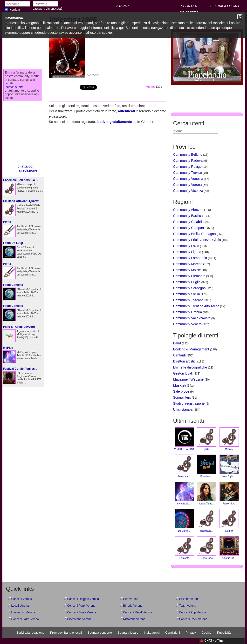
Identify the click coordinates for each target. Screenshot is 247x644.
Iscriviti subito (14, 87)
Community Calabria (189, 222)
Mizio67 (229, 439)
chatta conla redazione (27, 168)
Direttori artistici (185, 361)
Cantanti (179, 355)
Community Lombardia (190, 258)
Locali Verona (20, 606)
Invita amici (152, 633)
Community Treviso (188, 173)
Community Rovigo (187, 167)
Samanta (184, 548)
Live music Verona (23, 612)
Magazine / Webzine (189, 379)
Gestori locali (183, 373)
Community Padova (188, 161)
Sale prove (181, 391)
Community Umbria (188, 312)
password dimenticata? (48, 9)
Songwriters (182, 397)
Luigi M (229, 521)
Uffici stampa (183, 409)
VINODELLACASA (184, 439)
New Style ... (229, 466)
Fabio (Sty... (229, 493)
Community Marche (188, 264)
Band (177, 343)
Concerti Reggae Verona (83, 599)
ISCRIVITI (121, 6)
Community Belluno (188, 154)
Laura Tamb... (207, 493)
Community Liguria (187, 252)
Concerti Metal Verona (138, 612)
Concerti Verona (22, 599)
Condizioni (173, 633)
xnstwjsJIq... (207, 521)
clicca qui (117, 28)
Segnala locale (128, 633)
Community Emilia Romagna (195, 234)
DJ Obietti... (184, 521)
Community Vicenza (188, 191)
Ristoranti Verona (134, 619)
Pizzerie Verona (189, 599)
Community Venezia (188, 179)
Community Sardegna (189, 288)
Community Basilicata (189, 216)
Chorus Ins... (229, 548)
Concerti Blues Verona (82, 612)
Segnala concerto (100, 633)
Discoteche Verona (79, 619)
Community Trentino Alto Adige (196, 306)
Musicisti (180, 385)
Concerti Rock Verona (193, 619)
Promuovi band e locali (66, 633)
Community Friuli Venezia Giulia (197, 240)
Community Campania (190, 228)
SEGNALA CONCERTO (189, 7)
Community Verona (188, 185)
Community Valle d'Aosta (192, 318)
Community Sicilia (187, 294)
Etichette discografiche (190, 367)
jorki (207, 439)
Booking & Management (191, 349)
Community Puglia (187, 282)
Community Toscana (189, 300)
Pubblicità (224, 633)
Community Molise (187, 270)
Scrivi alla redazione (30, 633)
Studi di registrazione (189, 403)
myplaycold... (184, 493)
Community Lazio (186, 246)
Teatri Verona (188, 606)
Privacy (191, 633)
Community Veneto (187, 324)
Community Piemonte (189, 276)
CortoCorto (207, 548)
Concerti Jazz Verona (25, 619)
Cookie (206, 633)
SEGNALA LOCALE (225, 6)
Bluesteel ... (207, 466)
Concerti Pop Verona (193, 612)
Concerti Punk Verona (81, 606)
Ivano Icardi (184, 466)
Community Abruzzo (188, 210)
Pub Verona (131, 599)
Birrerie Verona (133, 606)
